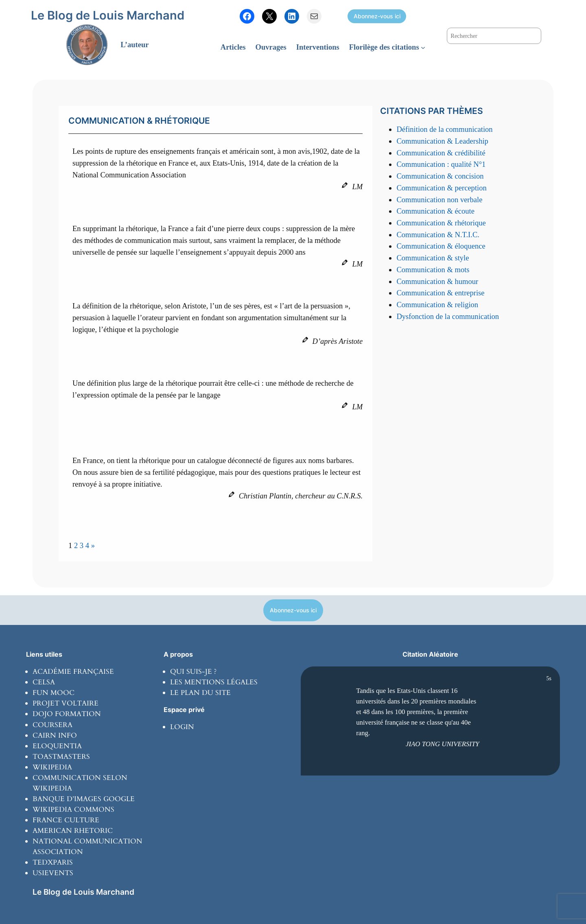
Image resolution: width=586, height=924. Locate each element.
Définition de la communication (444, 129)
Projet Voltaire (66, 703)
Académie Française (73, 672)
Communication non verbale (439, 200)
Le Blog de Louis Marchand (108, 15)
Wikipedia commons (73, 809)
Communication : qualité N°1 (441, 164)
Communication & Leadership (442, 141)
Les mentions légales (214, 682)
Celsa (44, 682)
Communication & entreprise (440, 293)
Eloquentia (57, 746)
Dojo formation (67, 714)
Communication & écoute (435, 211)
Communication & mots (433, 270)
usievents (53, 873)
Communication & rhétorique (441, 223)
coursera (52, 725)
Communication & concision (440, 176)
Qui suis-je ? (193, 672)
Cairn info (55, 735)
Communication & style (433, 258)
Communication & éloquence (441, 246)
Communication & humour (437, 281)
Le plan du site (200, 693)
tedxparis (53, 862)
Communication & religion (437, 305)
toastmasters (61, 757)
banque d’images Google (84, 799)
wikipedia (52, 767)
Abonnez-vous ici (377, 16)
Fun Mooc (54, 693)
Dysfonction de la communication (448, 316)
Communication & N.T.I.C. (438, 235)
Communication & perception (441, 188)
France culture (66, 820)
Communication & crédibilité (441, 153)
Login (182, 727)
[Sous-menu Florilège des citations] (423, 47)
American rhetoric (73, 831)
